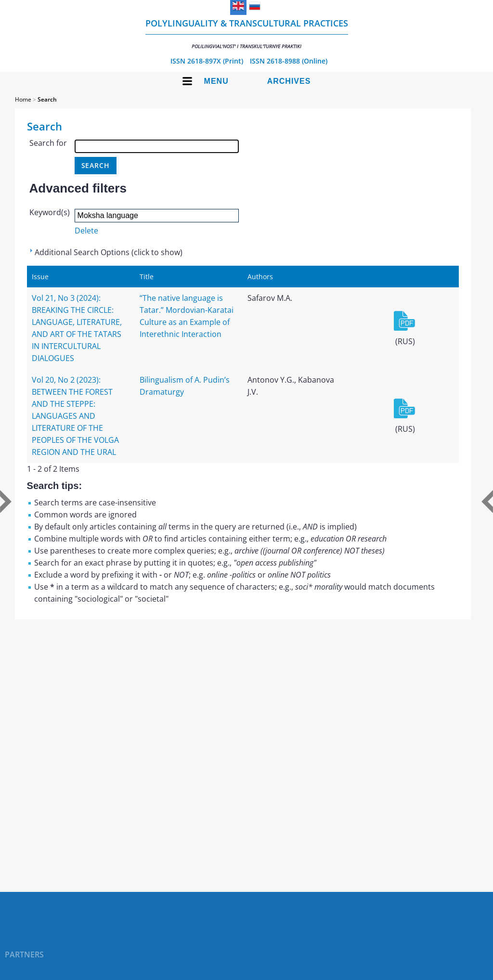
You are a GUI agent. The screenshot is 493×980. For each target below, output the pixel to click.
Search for (48, 143)
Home (23, 99)
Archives (289, 81)
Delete (86, 231)
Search (47, 99)
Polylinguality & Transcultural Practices (247, 33)
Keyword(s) (50, 212)
